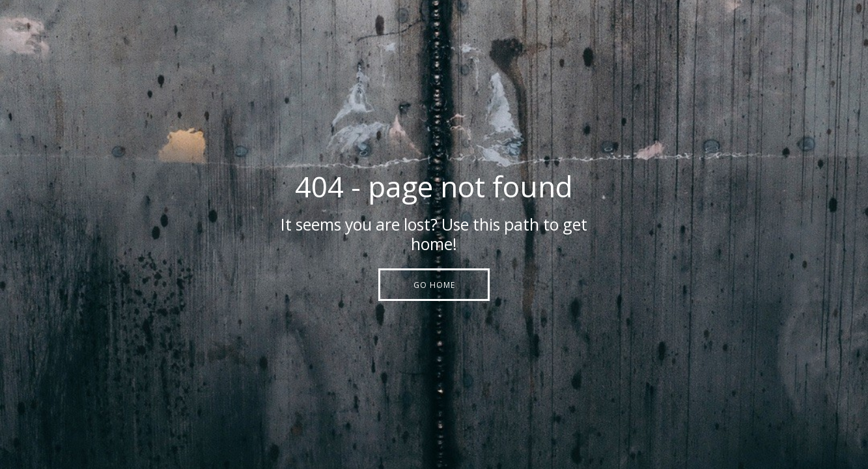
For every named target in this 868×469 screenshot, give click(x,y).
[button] (434, 285)
